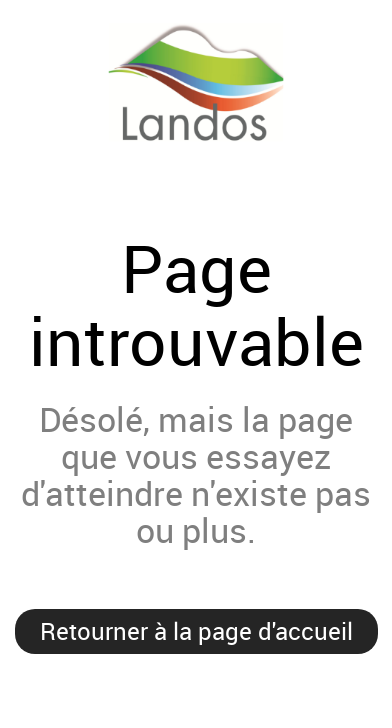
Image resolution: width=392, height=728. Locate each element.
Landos (196, 114)
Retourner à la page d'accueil (196, 631)
